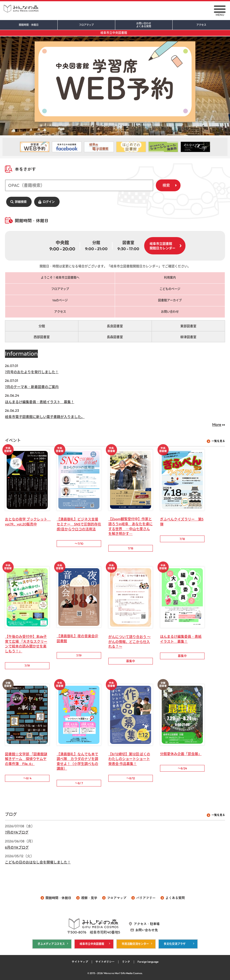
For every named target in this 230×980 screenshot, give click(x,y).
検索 (166, 185)
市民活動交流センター (135, 944)
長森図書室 (115, 337)
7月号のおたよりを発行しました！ (32, 372)
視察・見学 (89, 898)
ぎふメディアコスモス (51, 944)
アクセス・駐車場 (147, 924)
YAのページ (60, 300)
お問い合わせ (144, 25)
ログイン (49, 202)
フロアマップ (86, 25)
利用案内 (170, 278)
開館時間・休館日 (29, 25)
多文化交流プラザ (175, 944)
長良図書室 (115, 326)
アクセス (201, 25)
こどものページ (170, 289)
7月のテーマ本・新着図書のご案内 (32, 387)
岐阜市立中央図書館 (114, 33)
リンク (126, 962)
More (217, 424)
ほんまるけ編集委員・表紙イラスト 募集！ (40, 402)
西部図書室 (42, 337)
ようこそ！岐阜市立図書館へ (60, 278)
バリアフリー (146, 898)
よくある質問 (175, 898)
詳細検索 (21, 202)
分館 (42, 326)
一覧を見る (218, 441)
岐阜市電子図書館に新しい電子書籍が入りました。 (45, 417)
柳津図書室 (188, 337)
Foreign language (148, 962)
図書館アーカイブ (170, 300)
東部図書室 (188, 326)
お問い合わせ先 (147, 930)
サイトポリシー (105, 962)
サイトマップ (80, 962)
